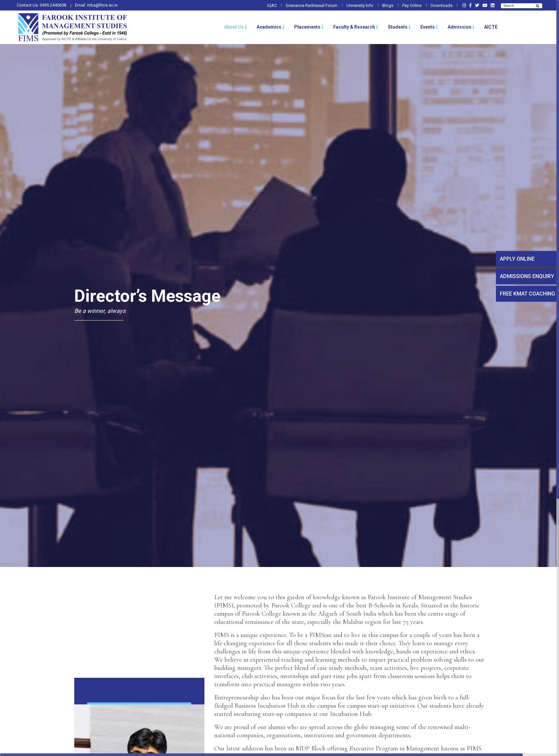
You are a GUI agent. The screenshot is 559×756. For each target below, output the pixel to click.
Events (429, 27)
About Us (236, 27)
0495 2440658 (53, 5)
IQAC (272, 5)
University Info (360, 5)
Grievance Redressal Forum (312, 5)
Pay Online (412, 5)
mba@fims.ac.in (102, 5)
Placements (309, 27)
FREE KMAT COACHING (527, 294)
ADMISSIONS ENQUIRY (527, 276)
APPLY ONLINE (517, 259)
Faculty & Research (356, 27)
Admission (461, 27)
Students (399, 27)
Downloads (442, 5)
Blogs (388, 5)
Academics (271, 27)
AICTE (491, 27)
